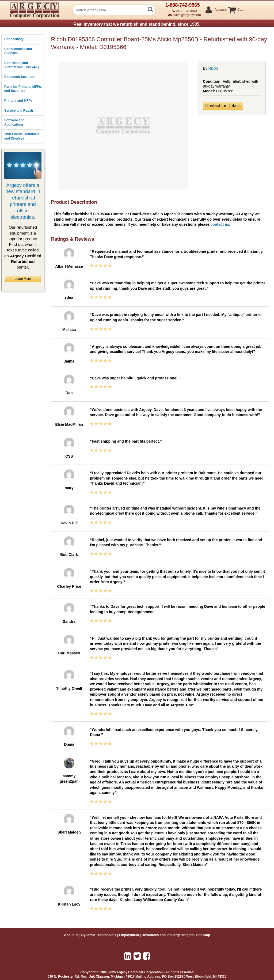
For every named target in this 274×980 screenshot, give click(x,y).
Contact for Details (223, 106)
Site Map (203, 935)
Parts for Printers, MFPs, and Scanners (23, 89)
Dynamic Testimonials (99, 935)
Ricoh (213, 68)
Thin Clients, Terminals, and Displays (22, 136)
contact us (220, 224)
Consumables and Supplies (18, 51)
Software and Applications (14, 122)
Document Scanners (20, 77)
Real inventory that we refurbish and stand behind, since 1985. (137, 24)
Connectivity (14, 39)
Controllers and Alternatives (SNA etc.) (22, 65)
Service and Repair (19, 111)
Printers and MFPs (18, 101)
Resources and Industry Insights (168, 935)
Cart (240, 10)
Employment (129, 935)
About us (71, 935)
